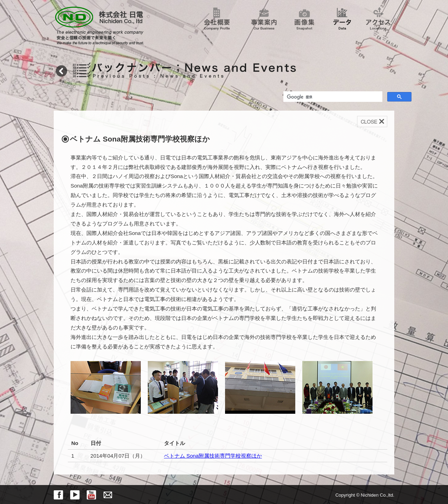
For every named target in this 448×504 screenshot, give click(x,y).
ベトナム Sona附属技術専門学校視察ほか (213, 456)
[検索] (332, 97)
